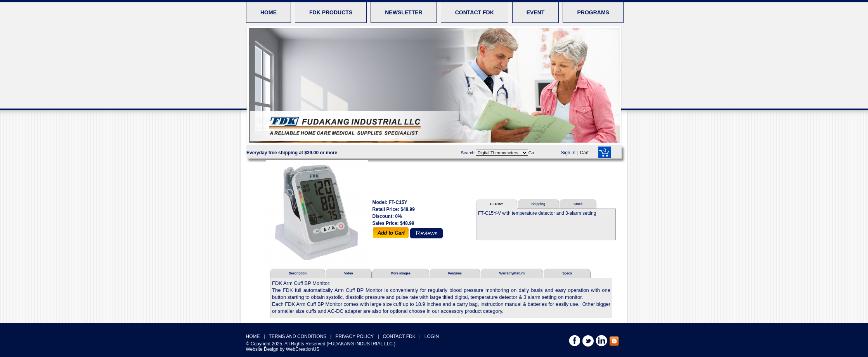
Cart (584, 153)
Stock (578, 204)
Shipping (539, 204)
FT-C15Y (497, 204)
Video (349, 273)
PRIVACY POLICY (354, 336)
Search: (468, 153)
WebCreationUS (303, 349)
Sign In (568, 153)
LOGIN (432, 336)
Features (455, 273)
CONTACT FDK (475, 12)
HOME (269, 12)
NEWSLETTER (404, 12)
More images (401, 273)
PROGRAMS (593, 12)
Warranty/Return (512, 273)
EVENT (536, 12)
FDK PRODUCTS (331, 12)
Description (298, 273)
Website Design (262, 349)
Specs (567, 273)
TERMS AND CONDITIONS (298, 336)
